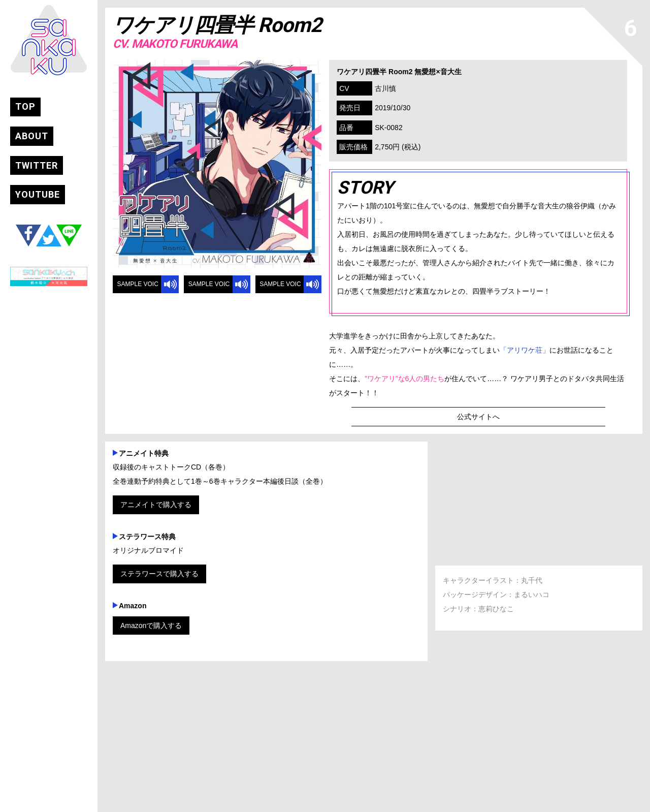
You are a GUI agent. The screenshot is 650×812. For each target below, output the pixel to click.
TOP (25, 107)
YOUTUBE (38, 195)
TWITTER (37, 166)
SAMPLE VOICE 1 (137, 287)
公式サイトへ (478, 417)
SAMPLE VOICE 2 (208, 287)
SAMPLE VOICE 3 (280, 287)
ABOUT (32, 136)
